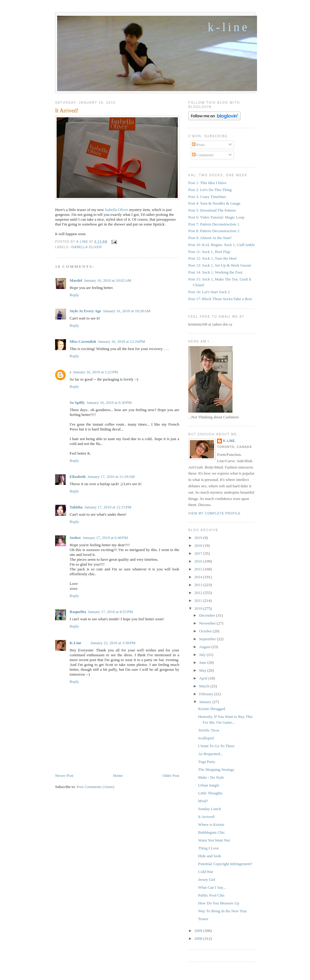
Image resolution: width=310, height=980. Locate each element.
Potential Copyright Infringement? (225, 864)
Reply (74, 295)
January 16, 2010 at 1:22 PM (96, 372)
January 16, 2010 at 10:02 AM (108, 280)
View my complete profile (214, 513)
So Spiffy (77, 402)
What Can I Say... (212, 887)
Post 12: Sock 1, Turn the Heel (212, 258)
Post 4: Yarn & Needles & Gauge (214, 203)
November (208, 623)
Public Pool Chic (211, 895)
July (203, 655)
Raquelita (78, 612)
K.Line (76, 643)
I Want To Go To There (216, 746)
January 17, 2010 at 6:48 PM (106, 538)
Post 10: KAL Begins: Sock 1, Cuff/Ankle (221, 245)
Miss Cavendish (83, 341)
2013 (199, 585)
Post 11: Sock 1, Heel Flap (209, 252)
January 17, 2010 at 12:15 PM (108, 507)
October (206, 631)
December (208, 615)
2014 (199, 577)
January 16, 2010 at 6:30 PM (109, 402)
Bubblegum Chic (211, 832)
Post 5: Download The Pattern (212, 210)
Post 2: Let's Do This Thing (210, 190)
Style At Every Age (85, 311)
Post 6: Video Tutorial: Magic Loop (216, 217)
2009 (199, 931)
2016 (199, 561)
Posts (198, 145)
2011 (199, 600)
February (207, 694)
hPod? (203, 801)
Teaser (203, 919)
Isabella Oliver (116, 210)
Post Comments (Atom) (96, 787)
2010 (199, 608)
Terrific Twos (209, 730)
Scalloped (206, 738)
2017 (199, 553)
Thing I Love (208, 848)
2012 (199, 593)
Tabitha (76, 507)
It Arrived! (206, 817)
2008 (199, 938)
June (203, 662)
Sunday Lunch (209, 809)
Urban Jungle (209, 785)
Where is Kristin (211, 824)
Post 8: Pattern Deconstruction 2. (214, 231)
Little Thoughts (210, 793)
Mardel (76, 280)
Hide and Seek (209, 856)
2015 (199, 569)
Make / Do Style (211, 777)
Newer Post (64, 776)
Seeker (75, 538)
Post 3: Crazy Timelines (207, 197)
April (204, 678)
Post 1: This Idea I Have (207, 183)
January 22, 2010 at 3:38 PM (113, 643)
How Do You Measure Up (218, 903)
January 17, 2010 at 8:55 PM (110, 612)
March (205, 686)
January (206, 702)
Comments (203, 155)
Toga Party (207, 762)
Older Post (171, 776)
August (205, 647)
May (203, 670)
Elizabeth (78, 477)
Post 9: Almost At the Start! (210, 238)
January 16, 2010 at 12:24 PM (122, 341)
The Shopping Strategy (216, 769)
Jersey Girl (207, 879)
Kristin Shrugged (211, 709)
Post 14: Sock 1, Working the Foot (215, 272)
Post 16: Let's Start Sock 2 (209, 292)
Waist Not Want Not (214, 840)
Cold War (206, 872)
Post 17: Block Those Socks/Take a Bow (220, 299)
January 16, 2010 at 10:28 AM (127, 311)
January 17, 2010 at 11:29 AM (111, 477)
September (208, 639)
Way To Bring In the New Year (222, 911)
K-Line (229, 27)
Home (118, 776)
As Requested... (210, 754)
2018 (199, 545)
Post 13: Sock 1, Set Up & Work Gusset (220, 265)
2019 (199, 538)
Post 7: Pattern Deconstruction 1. (214, 224)
